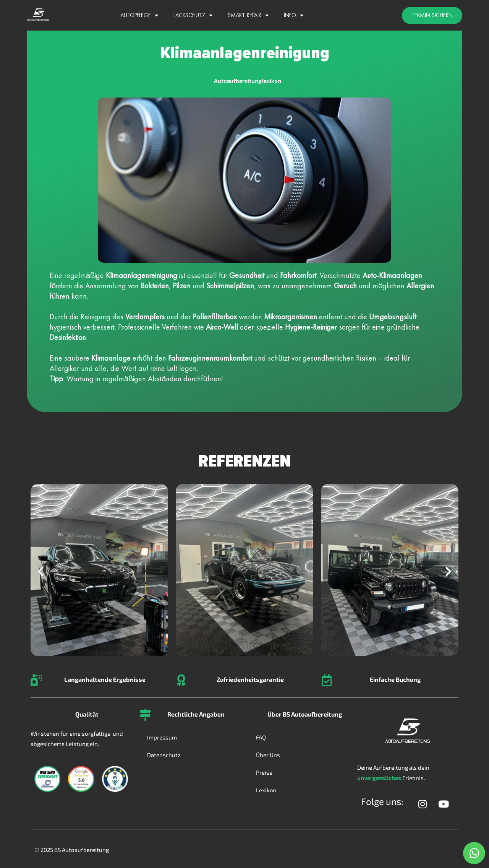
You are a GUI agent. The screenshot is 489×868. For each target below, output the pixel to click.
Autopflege (139, 15)
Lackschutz (193, 15)
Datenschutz (164, 755)
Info (294, 15)
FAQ (261, 737)
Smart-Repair (248, 15)
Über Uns (268, 755)
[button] (41, 571)
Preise (264, 772)
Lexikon (266, 790)
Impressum (162, 737)
